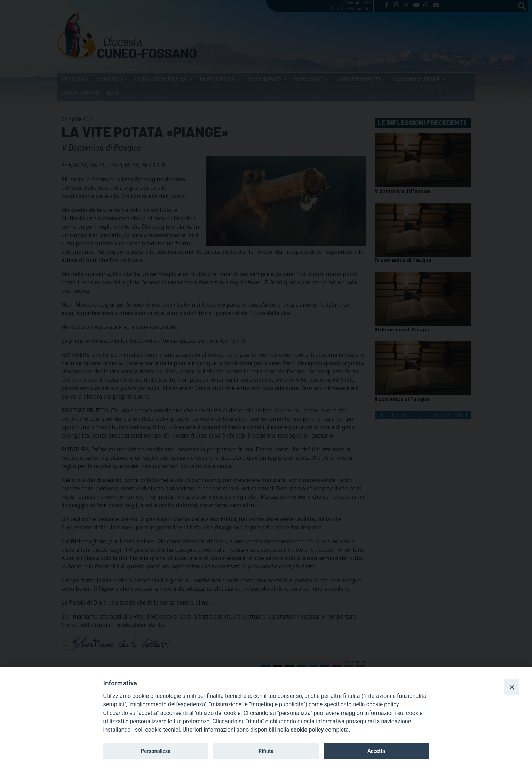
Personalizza (156, 751)
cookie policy (307, 730)
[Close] (512, 687)
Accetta (376, 751)
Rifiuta (266, 751)
